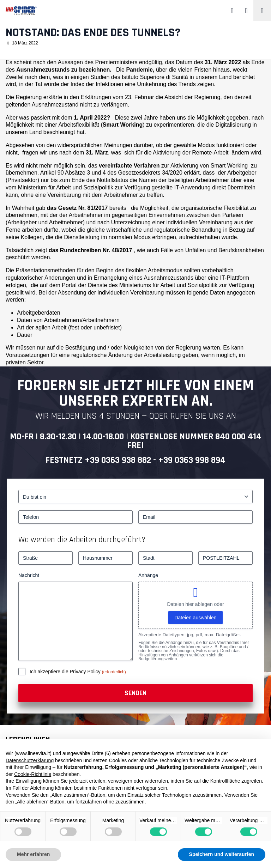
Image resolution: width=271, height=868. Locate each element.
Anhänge (148, 575)
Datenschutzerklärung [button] (30, 760)
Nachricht (29, 575)
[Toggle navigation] (262, 11)
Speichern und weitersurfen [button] (222, 854)
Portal (69, 285)
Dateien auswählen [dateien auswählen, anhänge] (195, 618)
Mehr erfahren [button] (33, 854)
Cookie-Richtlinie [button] (33, 774)
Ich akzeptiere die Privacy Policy (66, 672)
